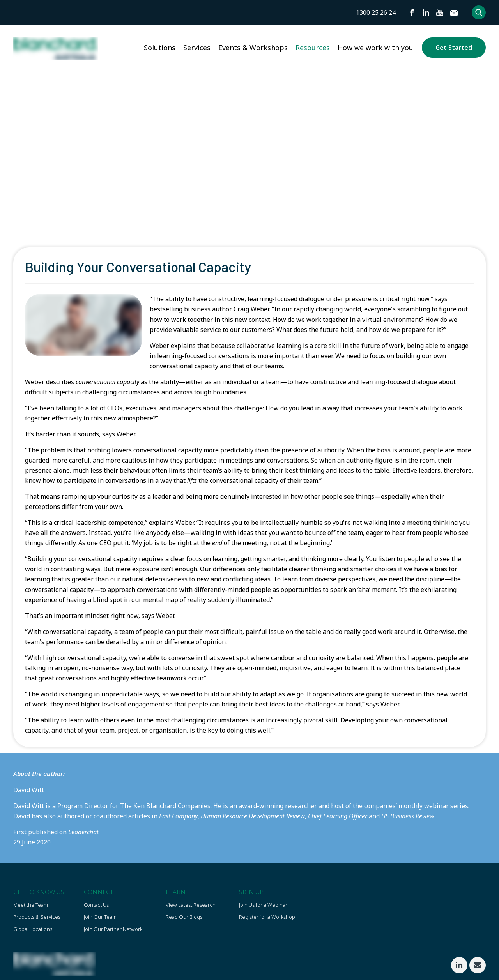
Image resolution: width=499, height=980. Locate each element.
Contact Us (96, 905)
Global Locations (33, 929)
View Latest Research (191, 905)
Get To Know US (39, 892)
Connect (99, 892)
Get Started (454, 48)
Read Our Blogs (184, 917)
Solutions (160, 48)
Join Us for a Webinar (263, 905)
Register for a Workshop (267, 917)
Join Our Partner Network (113, 929)
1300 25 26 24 (376, 12)
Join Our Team (100, 917)
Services (197, 48)
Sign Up (251, 892)
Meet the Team (31, 905)
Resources (313, 48)
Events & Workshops (253, 48)
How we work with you (375, 48)
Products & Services (37, 917)
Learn (176, 892)
